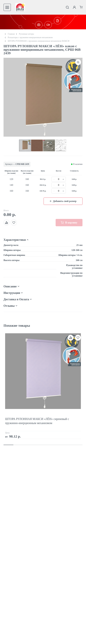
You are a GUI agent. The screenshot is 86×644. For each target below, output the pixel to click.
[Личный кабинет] (74, 7)
